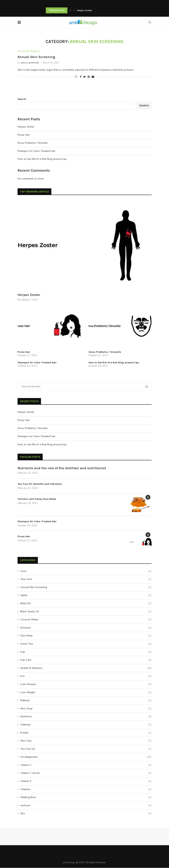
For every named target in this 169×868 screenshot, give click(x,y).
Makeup (86, 701)
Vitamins (86, 790)
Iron (86, 676)
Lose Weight (86, 693)
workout (86, 806)
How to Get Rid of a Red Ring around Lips (42, 159)
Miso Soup (86, 709)
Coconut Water (86, 620)
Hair (86, 652)
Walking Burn (86, 798)
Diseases (86, 628)
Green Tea (86, 644)
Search (22, 99)
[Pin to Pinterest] (89, 77)
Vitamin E (86, 782)
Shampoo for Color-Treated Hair (36, 151)
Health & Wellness (86, 668)
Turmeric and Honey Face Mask (37, 499)
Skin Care (86, 741)
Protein (86, 733)
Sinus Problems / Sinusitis (33, 143)
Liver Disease (86, 685)
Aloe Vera (86, 580)
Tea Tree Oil (86, 749)
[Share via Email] (93, 77)
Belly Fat (86, 604)
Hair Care (86, 660)
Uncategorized (86, 757)
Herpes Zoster (84, 10)
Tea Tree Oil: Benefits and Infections (40, 484)
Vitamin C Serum (86, 773)
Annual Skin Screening (29, 51)
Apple (86, 596)
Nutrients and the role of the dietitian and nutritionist (62, 468)
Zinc (86, 814)
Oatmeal (86, 725)
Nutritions (86, 717)
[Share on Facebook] (81, 77)
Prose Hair (24, 135)
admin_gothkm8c (30, 63)
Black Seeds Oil (86, 612)
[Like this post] (76, 77)
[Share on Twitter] (84, 77)
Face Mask (86, 636)
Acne (86, 571)
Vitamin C (86, 765)
